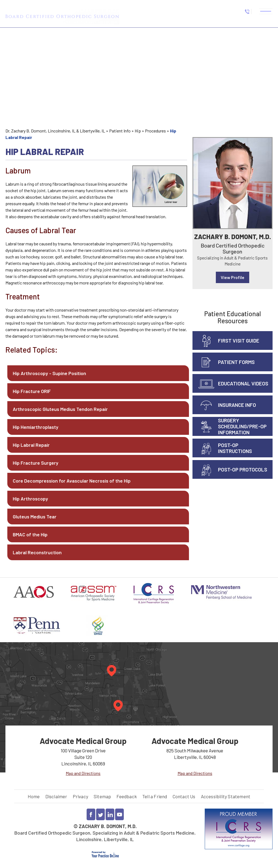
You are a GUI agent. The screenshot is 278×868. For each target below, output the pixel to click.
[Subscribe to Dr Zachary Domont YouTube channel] (119, 814)
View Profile (233, 277)
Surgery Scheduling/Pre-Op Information (242, 426)
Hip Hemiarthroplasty (36, 427)
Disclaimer (56, 796)
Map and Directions (83, 773)
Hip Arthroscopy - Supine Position (49, 373)
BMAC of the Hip (30, 534)
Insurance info (237, 405)
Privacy (80, 796)
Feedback (127, 796)
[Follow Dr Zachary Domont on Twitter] (100, 814)
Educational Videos (243, 383)
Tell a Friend (155, 796)
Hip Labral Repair (31, 445)
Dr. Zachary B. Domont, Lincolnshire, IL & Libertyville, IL (55, 131)
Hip (138, 131)
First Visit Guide (239, 340)
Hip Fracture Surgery (36, 463)
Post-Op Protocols (243, 469)
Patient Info (120, 131)
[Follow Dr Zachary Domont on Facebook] (91, 814)
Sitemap (102, 796)
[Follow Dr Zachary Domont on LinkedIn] (110, 814)
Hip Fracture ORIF (32, 391)
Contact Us (184, 796)
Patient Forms (236, 362)
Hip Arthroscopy (30, 499)
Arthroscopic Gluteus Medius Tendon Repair (60, 409)
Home (34, 796)
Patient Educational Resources (233, 317)
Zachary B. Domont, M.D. (233, 237)
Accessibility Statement (226, 796)
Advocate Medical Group (83, 741)
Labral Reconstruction (37, 552)
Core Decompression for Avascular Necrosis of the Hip (72, 481)
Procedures (155, 131)
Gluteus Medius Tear (35, 517)
